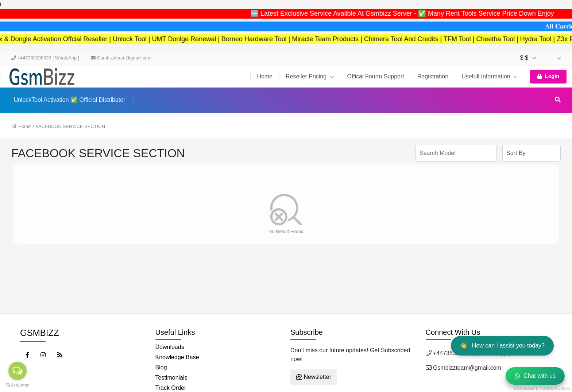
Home (265, 76)
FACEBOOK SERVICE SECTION (70, 126)
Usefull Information (490, 76)
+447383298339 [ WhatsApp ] (45, 58)
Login (548, 76)
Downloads (170, 347)
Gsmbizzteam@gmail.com (121, 58)
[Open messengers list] (18, 371)
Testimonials (171, 378)
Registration (433, 76)
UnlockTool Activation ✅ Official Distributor (69, 100)
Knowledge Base (177, 357)
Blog (161, 367)
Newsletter (314, 377)
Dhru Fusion (556, 388)
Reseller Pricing (310, 76)
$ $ (528, 58)
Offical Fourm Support (376, 76)
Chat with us (535, 376)
